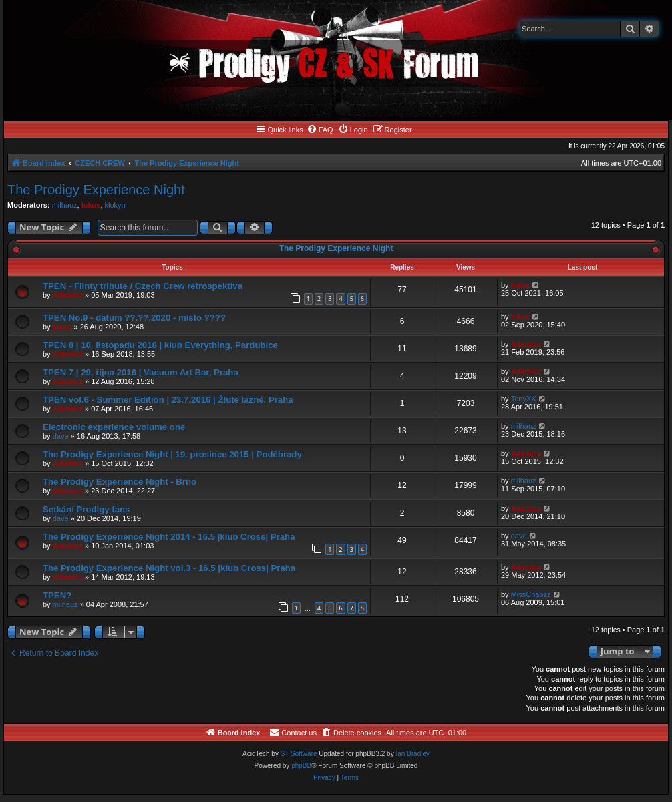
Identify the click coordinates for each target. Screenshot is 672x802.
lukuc (91, 205)
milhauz (65, 205)
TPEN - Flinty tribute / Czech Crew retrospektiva (143, 286)
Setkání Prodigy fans (86, 509)
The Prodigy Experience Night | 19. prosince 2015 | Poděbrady (172, 454)
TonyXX (524, 399)
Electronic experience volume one (114, 427)
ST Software (299, 754)
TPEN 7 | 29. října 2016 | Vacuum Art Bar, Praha (141, 372)
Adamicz (68, 295)
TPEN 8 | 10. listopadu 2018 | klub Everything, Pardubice (160, 345)
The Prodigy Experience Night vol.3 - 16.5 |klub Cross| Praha (169, 568)
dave (61, 436)
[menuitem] (320, 130)
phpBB (301, 766)
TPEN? (57, 595)
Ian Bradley (412, 754)
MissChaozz (531, 594)
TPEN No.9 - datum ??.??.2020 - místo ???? (134, 318)
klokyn (115, 205)
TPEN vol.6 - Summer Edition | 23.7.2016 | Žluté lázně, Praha (168, 400)
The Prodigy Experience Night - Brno (120, 482)
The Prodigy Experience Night (96, 190)
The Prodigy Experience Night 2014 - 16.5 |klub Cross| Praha (169, 537)
